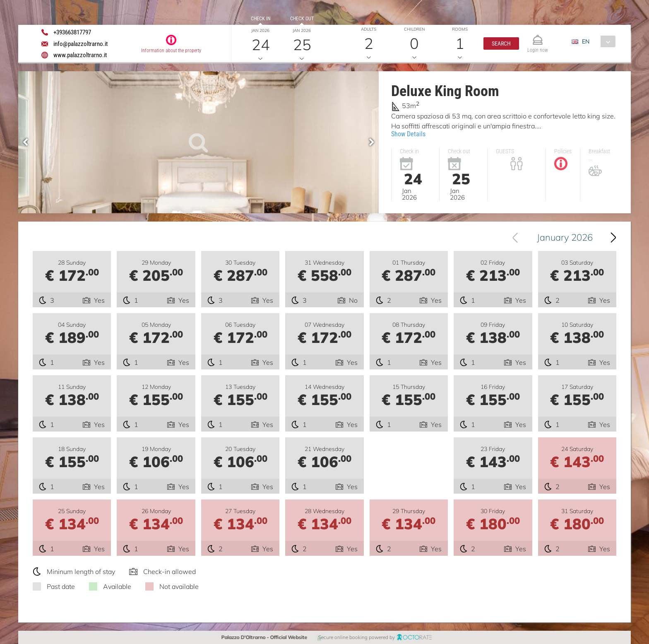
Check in (261, 19)
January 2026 (565, 237)
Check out (302, 19)
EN (586, 41)
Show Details (408, 134)
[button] (501, 43)
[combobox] (597, 41)
